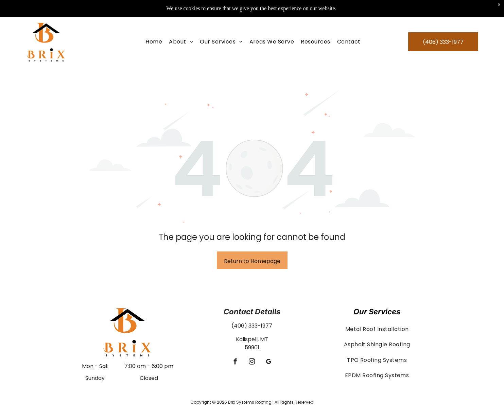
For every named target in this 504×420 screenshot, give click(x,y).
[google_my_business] (269, 363)
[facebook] (235, 363)
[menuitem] (154, 25)
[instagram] (252, 363)
